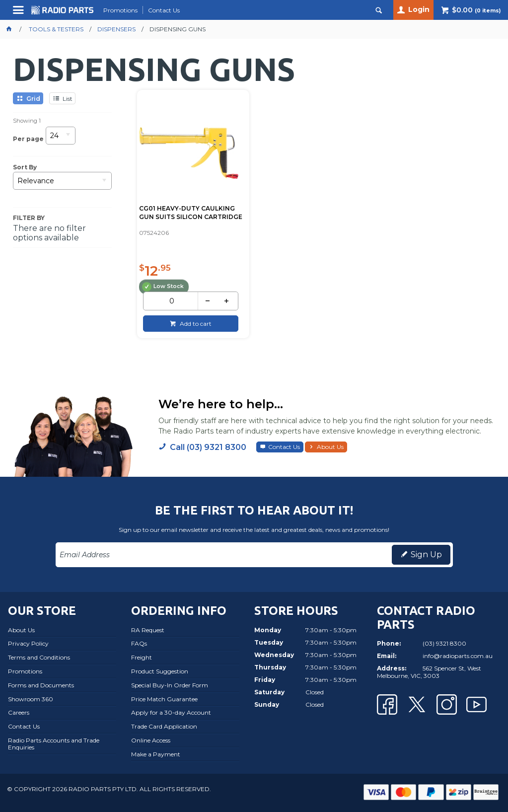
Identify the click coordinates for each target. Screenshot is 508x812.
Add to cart (195, 324)
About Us (330, 447)
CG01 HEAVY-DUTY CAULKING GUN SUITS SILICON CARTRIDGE (191, 213)
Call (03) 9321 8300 (208, 447)
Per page (28, 138)
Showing (27, 121)
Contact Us (284, 447)
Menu (20, 14)
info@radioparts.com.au (458, 656)
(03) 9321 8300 (444, 643)
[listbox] (61, 139)
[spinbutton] (172, 301)
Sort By (25, 167)
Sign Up (426, 554)
